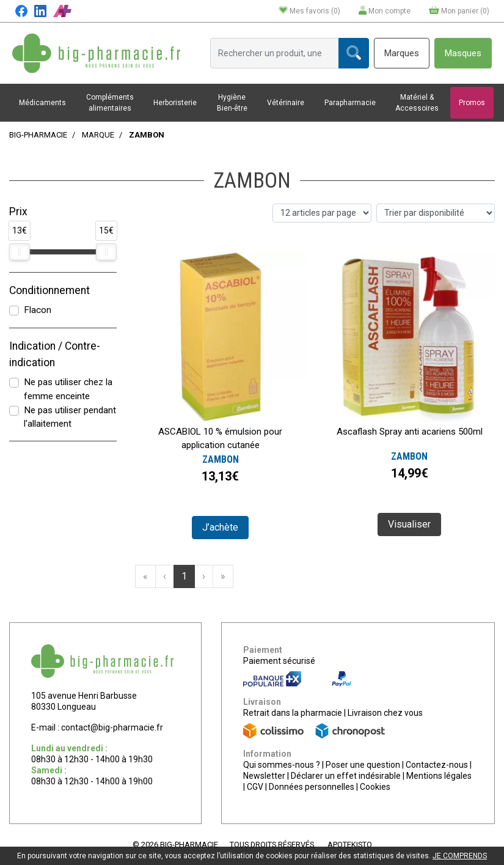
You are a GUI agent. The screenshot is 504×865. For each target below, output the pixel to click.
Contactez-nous (437, 765)
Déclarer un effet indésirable (346, 776)
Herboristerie (175, 103)
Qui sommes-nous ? (282, 765)
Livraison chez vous (385, 713)
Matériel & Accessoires (417, 103)
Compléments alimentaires (110, 103)
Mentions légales (439, 776)
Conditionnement (49, 290)
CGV (255, 787)
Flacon (38, 310)
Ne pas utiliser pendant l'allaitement (70, 417)
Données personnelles (312, 787)
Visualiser (409, 524)
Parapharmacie (350, 103)
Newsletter (264, 776)
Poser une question (363, 765)
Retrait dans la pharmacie (293, 713)
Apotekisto (350, 845)
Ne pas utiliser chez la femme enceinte (68, 389)
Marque (98, 135)
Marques (402, 53)
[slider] (20, 252)
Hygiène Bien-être (232, 103)
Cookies (375, 787)
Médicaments (42, 103)
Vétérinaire (286, 103)
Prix (18, 212)
